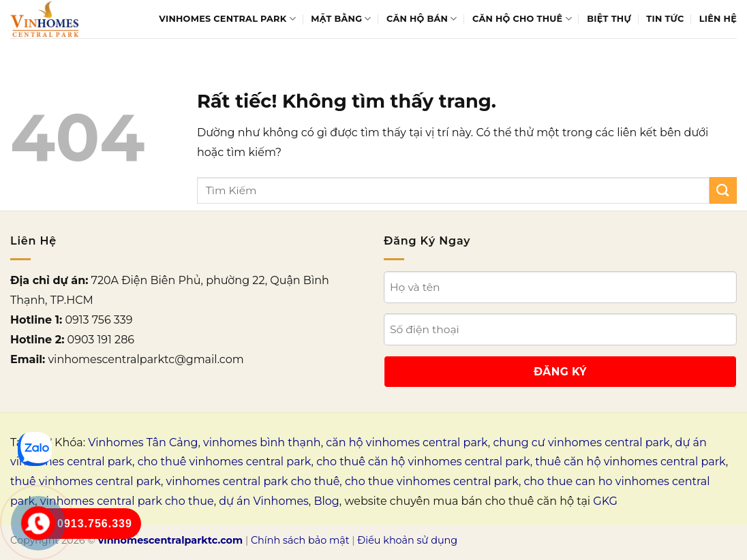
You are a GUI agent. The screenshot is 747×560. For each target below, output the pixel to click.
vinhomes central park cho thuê (253, 481)
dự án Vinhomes (264, 501)
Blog (326, 501)
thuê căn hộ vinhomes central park (630, 462)
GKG (605, 501)
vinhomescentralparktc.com (170, 540)
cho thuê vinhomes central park (225, 462)
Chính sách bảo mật (300, 540)
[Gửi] (723, 190)
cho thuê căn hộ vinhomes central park (423, 462)
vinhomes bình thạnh (262, 442)
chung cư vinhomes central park (581, 442)
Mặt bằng (341, 19)
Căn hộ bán (422, 19)
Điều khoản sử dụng (407, 540)
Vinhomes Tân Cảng (143, 442)
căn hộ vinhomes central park (407, 442)
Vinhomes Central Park (227, 19)
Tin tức (665, 19)
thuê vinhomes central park (86, 481)
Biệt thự (609, 19)
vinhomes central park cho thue (127, 501)
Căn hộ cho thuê (522, 19)
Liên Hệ (718, 19)
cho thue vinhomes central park (432, 481)
